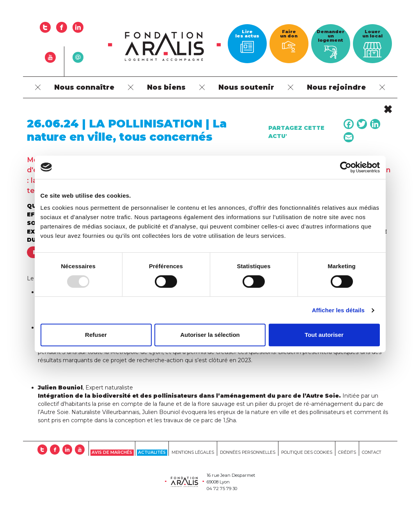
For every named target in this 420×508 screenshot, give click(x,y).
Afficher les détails (338, 310)
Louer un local (372, 45)
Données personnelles (248, 452)
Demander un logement (331, 44)
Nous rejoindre (336, 87)
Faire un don (289, 41)
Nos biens (166, 87)
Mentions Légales (193, 452)
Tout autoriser (324, 335)
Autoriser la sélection (210, 335)
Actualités (152, 452)
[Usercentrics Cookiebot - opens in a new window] (346, 167)
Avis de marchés (112, 452)
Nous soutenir (246, 87)
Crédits (347, 452)
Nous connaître (84, 87)
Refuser (96, 335)
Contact (372, 452)
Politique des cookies (307, 452)
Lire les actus (247, 41)
